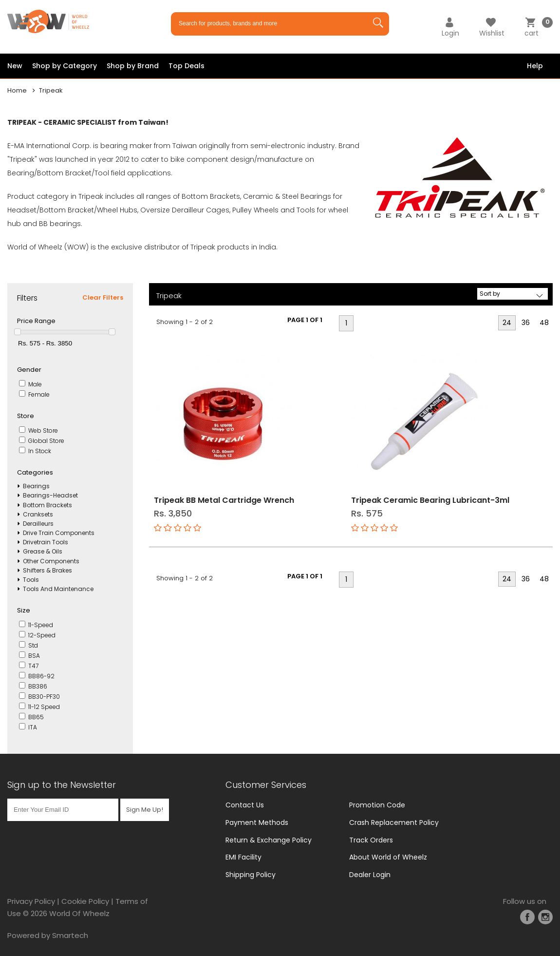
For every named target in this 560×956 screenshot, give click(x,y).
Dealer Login (370, 875)
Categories (35, 472)
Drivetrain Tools (46, 542)
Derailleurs (38, 524)
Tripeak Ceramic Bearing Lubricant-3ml (430, 500)
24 (507, 323)
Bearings (36, 486)
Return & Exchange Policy (269, 840)
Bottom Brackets (47, 505)
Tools (31, 580)
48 (544, 323)
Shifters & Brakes (47, 570)
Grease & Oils (43, 551)
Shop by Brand (133, 66)
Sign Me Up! (145, 810)
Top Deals (187, 66)
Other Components (51, 561)
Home (17, 90)
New (15, 66)
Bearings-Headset (50, 495)
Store (26, 416)
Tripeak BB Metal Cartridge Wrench (224, 500)
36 (526, 323)
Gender (29, 370)
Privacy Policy (31, 901)
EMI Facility (243, 857)
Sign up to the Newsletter (62, 785)
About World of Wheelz (388, 857)
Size (24, 610)
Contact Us (245, 805)
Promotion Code (377, 805)
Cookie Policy (85, 901)
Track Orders (371, 840)
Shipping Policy (251, 875)
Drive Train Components (59, 533)
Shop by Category (65, 66)
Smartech (70, 935)
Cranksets (38, 514)
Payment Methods (257, 822)
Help (535, 66)
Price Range (36, 321)
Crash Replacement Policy (394, 822)
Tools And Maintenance (58, 589)
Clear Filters (103, 297)
